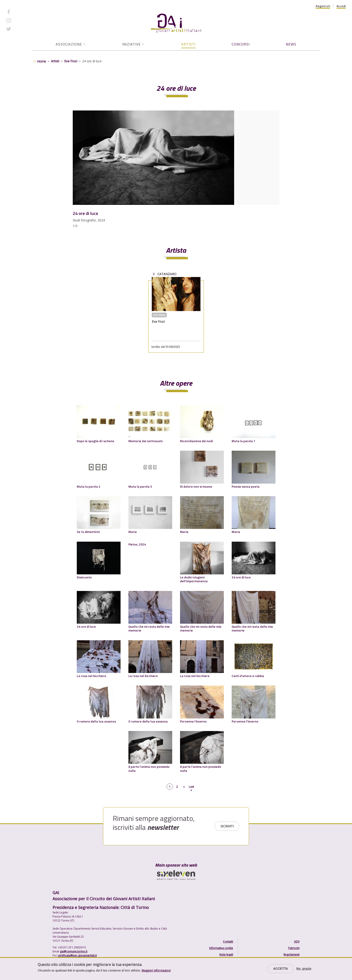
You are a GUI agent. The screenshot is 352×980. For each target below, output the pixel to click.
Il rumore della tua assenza (96, 721)
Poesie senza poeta (246, 486)
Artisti (188, 44)
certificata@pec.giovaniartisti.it (77, 955)
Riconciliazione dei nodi (196, 441)
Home (42, 61)
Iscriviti (227, 826)
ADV (297, 942)
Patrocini (294, 948)
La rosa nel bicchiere (91, 676)
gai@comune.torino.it (74, 951)
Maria (133, 532)
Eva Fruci (71, 61)
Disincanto (84, 577)
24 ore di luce (241, 577)
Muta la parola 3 (140, 486)
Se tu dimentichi (88, 532)
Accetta (281, 969)
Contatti (228, 942)
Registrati (323, 6)
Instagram (21, 20)
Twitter (19, 29)
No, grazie (304, 969)
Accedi (341, 6)
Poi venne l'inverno (193, 721)
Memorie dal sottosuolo (146, 441)
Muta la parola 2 (89, 486)
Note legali (226, 955)
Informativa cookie (221, 948)
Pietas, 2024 (137, 544)
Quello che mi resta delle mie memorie (149, 628)
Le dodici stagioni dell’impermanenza (194, 579)
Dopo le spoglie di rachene (96, 441)
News (291, 44)
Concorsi (241, 44)
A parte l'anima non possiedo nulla (149, 769)
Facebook (21, 12)
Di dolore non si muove (196, 486)
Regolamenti (291, 955)
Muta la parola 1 (243, 441)
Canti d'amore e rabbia (248, 676)
